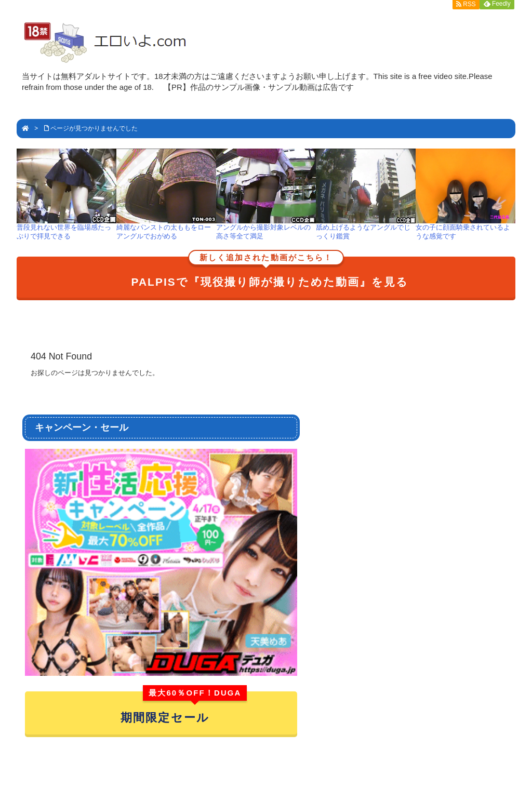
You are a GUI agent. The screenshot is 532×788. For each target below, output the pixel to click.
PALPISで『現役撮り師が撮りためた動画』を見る (270, 272)
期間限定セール (184, 708)
